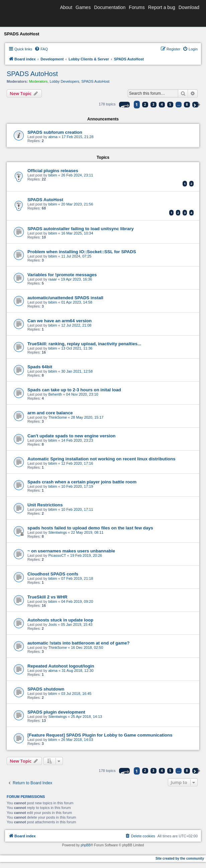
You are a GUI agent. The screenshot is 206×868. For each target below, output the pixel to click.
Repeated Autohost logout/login (61, 666)
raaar (53, 279)
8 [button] (187, 104)
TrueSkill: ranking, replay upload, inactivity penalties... (84, 344)
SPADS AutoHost (32, 74)
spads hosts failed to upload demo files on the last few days (90, 528)
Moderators (38, 81)
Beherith (55, 394)
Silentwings (58, 532)
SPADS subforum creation (55, 132)
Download (189, 7)
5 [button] (170, 104)
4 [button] (162, 104)
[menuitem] (41, 49)
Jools (53, 624)
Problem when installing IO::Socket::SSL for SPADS (82, 252)
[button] (124, 105)
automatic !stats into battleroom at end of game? (79, 643)
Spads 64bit (40, 367)
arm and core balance (50, 413)
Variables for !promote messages (62, 275)
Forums (137, 7)
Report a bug (162, 7)
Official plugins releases (53, 171)
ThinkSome (58, 417)
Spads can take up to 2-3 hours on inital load (74, 390)
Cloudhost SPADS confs (53, 574)
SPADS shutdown (46, 689)
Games (83, 7)
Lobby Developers (64, 81)
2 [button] (145, 104)
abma (53, 137)
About (66, 7)
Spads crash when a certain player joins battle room (82, 482)
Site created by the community (180, 858)
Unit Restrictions (45, 505)
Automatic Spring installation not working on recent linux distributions (101, 459)
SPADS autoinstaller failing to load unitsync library (81, 229)
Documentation (110, 7)
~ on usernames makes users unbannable (71, 551)
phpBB (86, 845)
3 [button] (153, 104)
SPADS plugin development (56, 712)
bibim (53, 175)
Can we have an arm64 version (60, 321)
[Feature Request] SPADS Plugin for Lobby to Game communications (100, 735)
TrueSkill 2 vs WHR (47, 597)
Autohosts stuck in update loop (60, 620)
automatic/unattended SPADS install (65, 298)
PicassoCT (57, 555)
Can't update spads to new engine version (71, 436)
